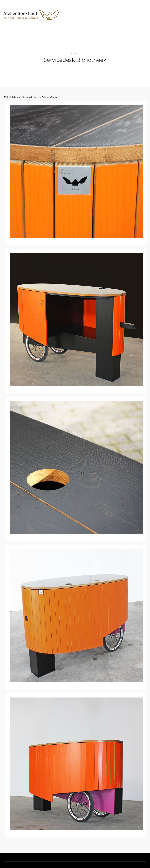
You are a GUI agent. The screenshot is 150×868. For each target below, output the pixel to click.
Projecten (98, 23)
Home (70, 23)
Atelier (83, 23)
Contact (114, 23)
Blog (127, 23)
